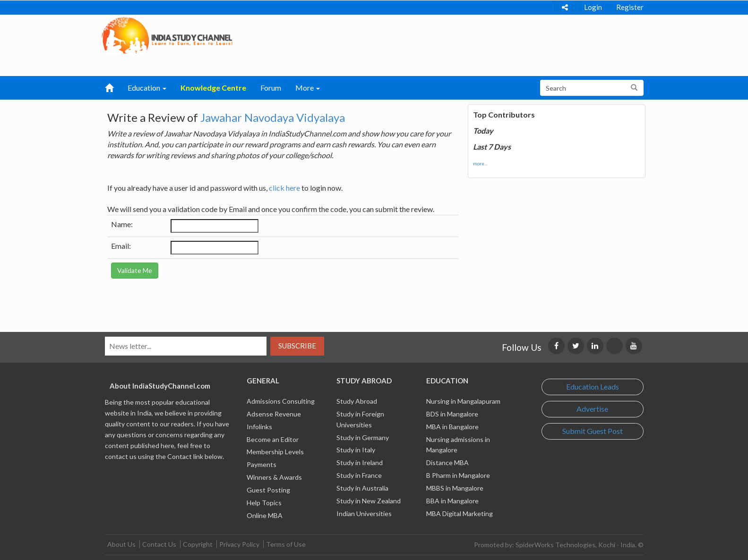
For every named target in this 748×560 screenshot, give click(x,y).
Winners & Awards (274, 477)
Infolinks (259, 427)
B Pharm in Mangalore (458, 475)
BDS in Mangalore (452, 414)
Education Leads (593, 386)
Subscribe (297, 346)
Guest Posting (268, 490)
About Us (121, 544)
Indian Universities (364, 513)
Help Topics (264, 503)
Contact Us (159, 544)
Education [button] (147, 88)
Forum (271, 88)
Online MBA (265, 515)
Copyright (198, 544)
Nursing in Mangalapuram (463, 401)
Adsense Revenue (274, 414)
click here (284, 188)
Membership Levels (275, 452)
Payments (262, 464)
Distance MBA (447, 462)
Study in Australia (362, 488)
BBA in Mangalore (452, 501)
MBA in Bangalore (452, 427)
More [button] (308, 88)
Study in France (359, 475)
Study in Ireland (360, 462)
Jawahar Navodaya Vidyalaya (273, 117)
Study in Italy (356, 450)
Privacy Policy (239, 544)
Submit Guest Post (593, 431)
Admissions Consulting (281, 401)
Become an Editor (273, 439)
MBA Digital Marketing (460, 513)
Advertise (592, 409)
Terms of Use (286, 544)
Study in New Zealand (369, 501)
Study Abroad (357, 401)
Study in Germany (363, 437)
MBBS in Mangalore (455, 488)
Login (593, 7)
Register (630, 7)
